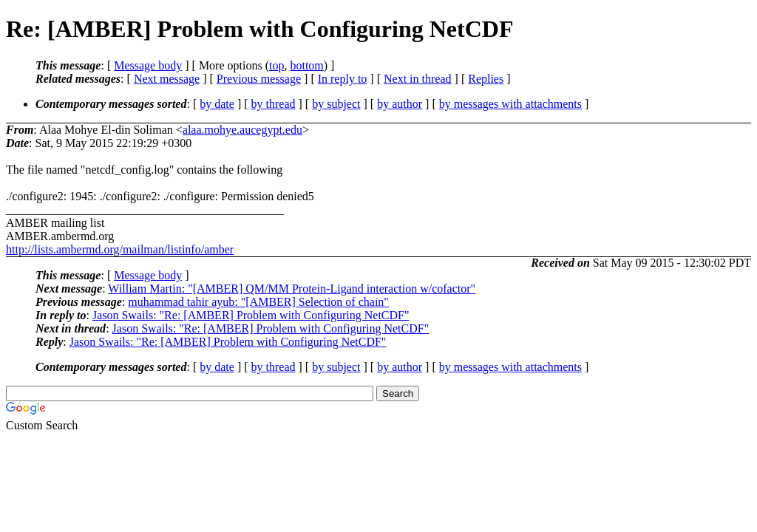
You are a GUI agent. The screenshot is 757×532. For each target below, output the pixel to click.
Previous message (259, 79)
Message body (148, 65)
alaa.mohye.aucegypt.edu (242, 130)
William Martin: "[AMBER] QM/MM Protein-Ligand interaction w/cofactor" (292, 289)
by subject (336, 104)
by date (217, 104)
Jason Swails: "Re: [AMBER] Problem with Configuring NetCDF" (251, 315)
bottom (306, 65)
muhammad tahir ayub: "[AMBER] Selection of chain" (258, 302)
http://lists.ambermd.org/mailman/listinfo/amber (120, 249)
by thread (274, 104)
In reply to (343, 79)
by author (400, 104)
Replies (486, 79)
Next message (167, 79)
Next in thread (418, 79)
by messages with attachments (510, 104)
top (276, 65)
